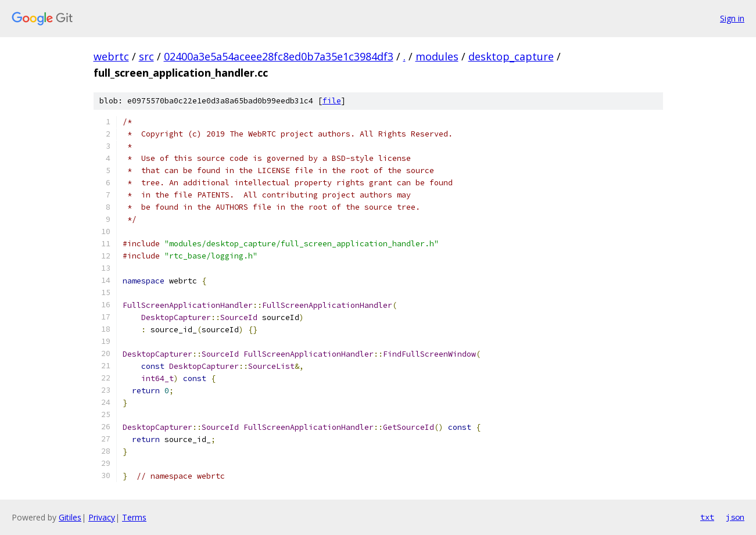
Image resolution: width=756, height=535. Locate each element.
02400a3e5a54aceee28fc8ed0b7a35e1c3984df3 (279, 56)
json (735, 517)
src (146, 56)
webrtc (111, 56)
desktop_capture (511, 56)
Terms (134, 517)
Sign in (732, 18)
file (332, 101)
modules (437, 56)
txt (707, 517)
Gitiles (70, 517)
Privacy (102, 517)
